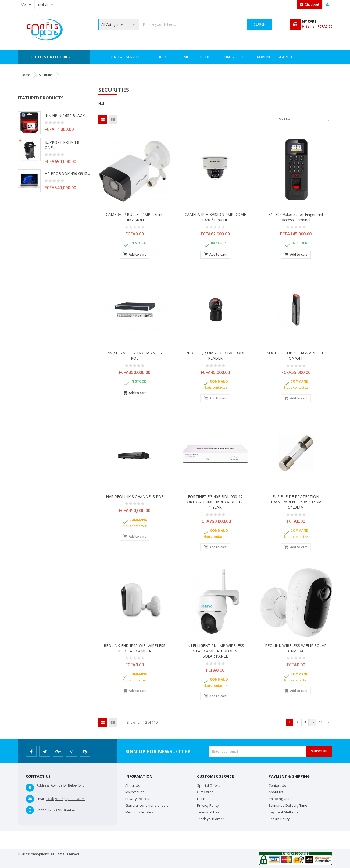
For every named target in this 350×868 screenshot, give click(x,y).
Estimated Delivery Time (288, 805)
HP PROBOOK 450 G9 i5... (67, 174)
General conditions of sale (147, 805)
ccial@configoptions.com (65, 799)
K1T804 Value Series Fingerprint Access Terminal (296, 217)
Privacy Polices (137, 799)
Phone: (42, 810)
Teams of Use (208, 812)
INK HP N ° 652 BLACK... (66, 115)
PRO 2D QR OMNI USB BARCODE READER (215, 356)
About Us (133, 785)
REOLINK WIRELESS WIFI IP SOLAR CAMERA (296, 648)
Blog (288, 57)
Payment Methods (283, 812)
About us (276, 792)
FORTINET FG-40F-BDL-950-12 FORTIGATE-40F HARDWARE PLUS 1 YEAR (215, 502)
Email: (41, 799)
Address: (43, 785)
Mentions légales (139, 812)
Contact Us (259, 57)
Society (134, 57)
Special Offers (209, 785)
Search (260, 24)
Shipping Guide (281, 799)
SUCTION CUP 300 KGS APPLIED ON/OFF (296, 356)
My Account (135, 792)
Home (110, 57)
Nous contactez (215, 387)
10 (321, 722)
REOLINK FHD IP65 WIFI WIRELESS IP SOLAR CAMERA (135, 648)
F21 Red (203, 799)
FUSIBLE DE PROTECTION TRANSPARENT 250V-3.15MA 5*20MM (296, 502)
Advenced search (218, 57)
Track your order (211, 819)
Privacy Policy (208, 805)
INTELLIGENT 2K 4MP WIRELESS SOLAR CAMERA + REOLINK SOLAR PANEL (215, 651)
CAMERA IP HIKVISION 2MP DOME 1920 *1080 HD (215, 217)
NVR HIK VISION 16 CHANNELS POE (135, 356)
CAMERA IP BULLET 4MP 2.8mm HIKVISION (135, 217)
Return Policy (279, 819)
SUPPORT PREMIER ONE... (62, 145)
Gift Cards (205, 792)
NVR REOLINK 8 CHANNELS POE (135, 497)
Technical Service (171, 57)
